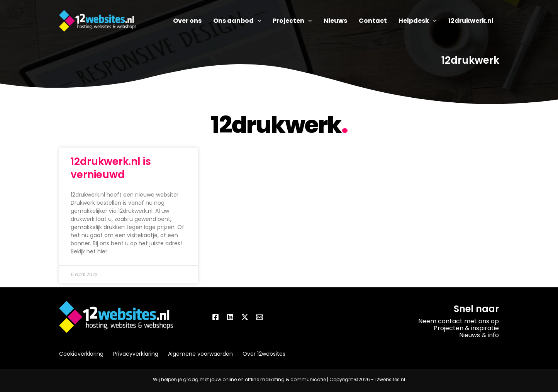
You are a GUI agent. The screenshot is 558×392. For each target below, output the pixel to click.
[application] (258, 21)
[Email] (259, 317)
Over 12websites (264, 354)
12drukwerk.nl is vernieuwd (111, 168)
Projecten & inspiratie (466, 328)
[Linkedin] (230, 317)
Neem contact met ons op (459, 321)
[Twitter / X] (245, 317)
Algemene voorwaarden (200, 354)
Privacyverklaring (136, 354)
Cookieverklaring (81, 354)
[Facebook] (215, 317)
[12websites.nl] (98, 20)
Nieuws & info (479, 335)
